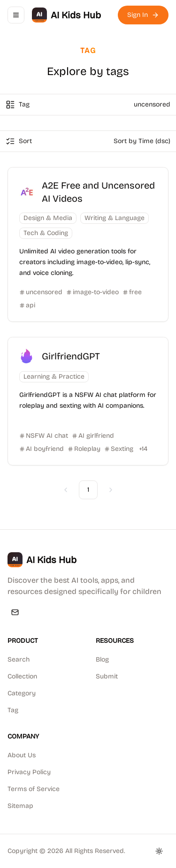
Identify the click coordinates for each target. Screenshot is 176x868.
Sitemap (20, 806)
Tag (13, 710)
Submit (107, 676)
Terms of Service (34, 789)
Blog (102, 659)
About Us (22, 755)
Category (22, 693)
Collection (22, 676)
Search (19, 659)
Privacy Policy (29, 772)
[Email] (15, 612)
